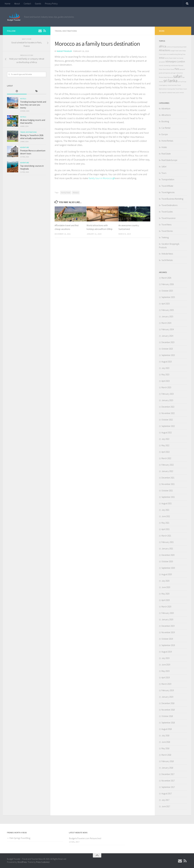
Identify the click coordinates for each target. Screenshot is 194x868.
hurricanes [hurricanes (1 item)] (180, 58)
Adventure (25, 147)
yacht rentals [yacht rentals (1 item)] (180, 93)
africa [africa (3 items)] (163, 46)
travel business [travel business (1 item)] (172, 85)
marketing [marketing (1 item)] (167, 66)
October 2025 (167, 291)
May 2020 (165, 594)
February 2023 (168, 394)
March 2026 (166, 278)
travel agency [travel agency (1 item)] (163, 85)
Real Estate (166, 154)
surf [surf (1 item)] (179, 82)
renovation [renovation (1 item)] (180, 73)
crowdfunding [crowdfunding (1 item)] (173, 54)
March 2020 (166, 607)
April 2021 (166, 529)
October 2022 (167, 420)
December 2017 (168, 774)
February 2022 (168, 465)
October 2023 (167, 349)
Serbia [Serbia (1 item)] (161, 82)
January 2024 (167, 336)
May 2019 (165, 671)
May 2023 (165, 375)
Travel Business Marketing (172, 199)
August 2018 (167, 729)
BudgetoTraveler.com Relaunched (85, 838)
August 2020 (167, 574)
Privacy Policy (51, 4)
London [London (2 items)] (181, 62)
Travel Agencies (168, 192)
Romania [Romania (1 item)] (170, 77)
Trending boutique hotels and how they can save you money (33, 105)
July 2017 (165, 800)
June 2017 (166, 806)
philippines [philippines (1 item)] (166, 73)
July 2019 (165, 658)
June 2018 (166, 742)
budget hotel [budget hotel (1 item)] (174, 51)
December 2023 (168, 342)
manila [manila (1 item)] (161, 66)
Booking (165, 121)
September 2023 (168, 355)
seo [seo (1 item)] (183, 77)
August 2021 (167, 503)
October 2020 (167, 561)
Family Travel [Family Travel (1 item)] (169, 58)
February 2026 (168, 284)
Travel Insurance (168, 218)
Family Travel (66, 192)
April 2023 (166, 381)
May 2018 (165, 748)
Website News (167, 254)
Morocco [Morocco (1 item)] (181, 66)
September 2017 (168, 787)
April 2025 (166, 304)
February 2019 (168, 690)
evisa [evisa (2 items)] (162, 58)
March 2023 (166, 387)
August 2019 (167, 652)
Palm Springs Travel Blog (20, 838)
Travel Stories (167, 231)
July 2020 (165, 581)
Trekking (165, 237)
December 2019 (168, 626)
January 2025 (167, 316)
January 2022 (167, 471)
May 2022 (165, 445)
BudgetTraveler (65, 51)
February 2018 (168, 761)
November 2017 (168, 781)
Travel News (166, 225)
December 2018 (168, 703)
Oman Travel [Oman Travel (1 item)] (170, 69)
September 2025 (168, 297)
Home (8, 4)
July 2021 (165, 510)
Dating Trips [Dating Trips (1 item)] (182, 54)
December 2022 (168, 407)
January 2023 (167, 400)
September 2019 (168, 645)
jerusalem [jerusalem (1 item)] (162, 62)
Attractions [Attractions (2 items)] (165, 50)
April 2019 (166, 677)
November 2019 (168, 632)
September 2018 (168, 723)
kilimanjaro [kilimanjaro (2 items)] (171, 62)
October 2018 (167, 716)
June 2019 (166, 665)
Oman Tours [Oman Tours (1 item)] (163, 69)
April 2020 (166, 600)
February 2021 (168, 542)
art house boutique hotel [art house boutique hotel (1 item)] (179, 47)
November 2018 (168, 710)
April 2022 (166, 452)
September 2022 (168, 426)
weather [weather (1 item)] (164, 93)
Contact (27, 4)
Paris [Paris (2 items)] (177, 69)
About (17, 4)
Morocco (76, 192)
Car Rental (166, 128)
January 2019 (167, 697)
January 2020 (167, 619)
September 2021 (168, 497)
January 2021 (167, 549)
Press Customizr (43, 862)
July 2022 (165, 439)
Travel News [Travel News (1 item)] (179, 89)
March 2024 (166, 323)
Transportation (168, 179)
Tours (164, 173)
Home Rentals (167, 141)
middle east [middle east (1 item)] (174, 66)
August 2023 (167, 362)
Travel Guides (167, 212)
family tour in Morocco (100, 178)
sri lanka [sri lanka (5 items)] (170, 81)
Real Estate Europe (169, 160)
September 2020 (168, 568)
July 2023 (165, 368)
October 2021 (167, 491)
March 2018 (166, 755)
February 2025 (168, 310)
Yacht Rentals (167, 260)
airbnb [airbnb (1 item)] (169, 47)
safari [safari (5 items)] (178, 76)
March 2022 (166, 458)
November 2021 (168, 484)
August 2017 (167, 794)
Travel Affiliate (167, 186)
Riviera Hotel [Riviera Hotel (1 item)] (163, 77)
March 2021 (166, 536)
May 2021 (165, 523)
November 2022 (168, 413)
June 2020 (166, 587)
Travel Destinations (66, 31)
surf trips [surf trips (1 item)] (183, 82)
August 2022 (167, 433)
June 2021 (166, 516)
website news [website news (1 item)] (171, 93)
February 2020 (168, 613)
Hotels (23, 99)
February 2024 (168, 329)
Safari (164, 167)
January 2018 (167, 768)
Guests (38, 4)
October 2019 (167, 639)
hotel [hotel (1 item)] (175, 58)
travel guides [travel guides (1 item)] (171, 89)
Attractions (166, 115)
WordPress (22, 862)
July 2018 (165, 736)
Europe (165, 134)
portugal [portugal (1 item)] (173, 73)
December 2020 (168, 555)
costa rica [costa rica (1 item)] (166, 54)
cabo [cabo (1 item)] (180, 51)
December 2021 (168, 478)
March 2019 (166, 684)
